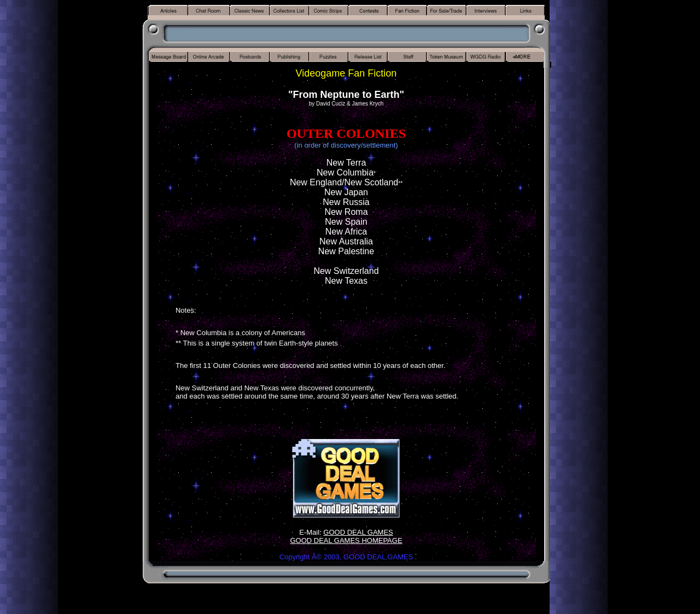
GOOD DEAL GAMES (358, 532)
